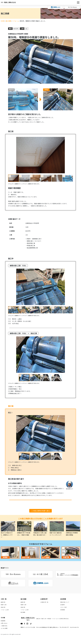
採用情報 (63, 611)
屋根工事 (3, 602)
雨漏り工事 (4, 605)
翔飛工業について (65, 602)
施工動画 (23, 614)
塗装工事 (3, 608)
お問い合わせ (4, 626)
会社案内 (63, 605)
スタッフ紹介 (64, 608)
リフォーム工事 (5, 611)
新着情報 (3, 623)
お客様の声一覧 (45, 602)
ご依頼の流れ (4, 629)
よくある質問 (4, 632)
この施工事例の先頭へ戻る (40, 511)
